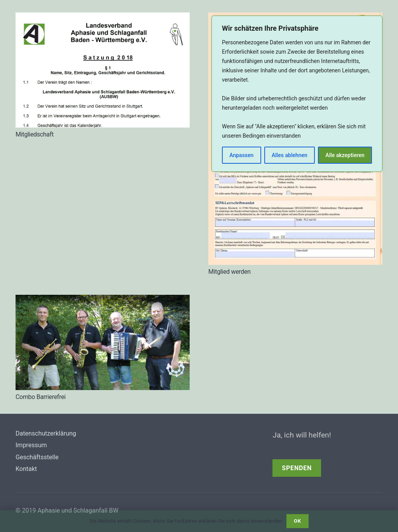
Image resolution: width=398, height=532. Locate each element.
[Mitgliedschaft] (103, 18)
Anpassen (241, 155)
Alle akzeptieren (345, 155)
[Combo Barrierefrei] (103, 300)
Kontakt (26, 469)
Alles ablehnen (290, 155)
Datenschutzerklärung (46, 433)
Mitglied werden (230, 272)
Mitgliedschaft (35, 134)
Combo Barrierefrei (41, 397)
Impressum (31, 445)
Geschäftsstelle (37, 457)
